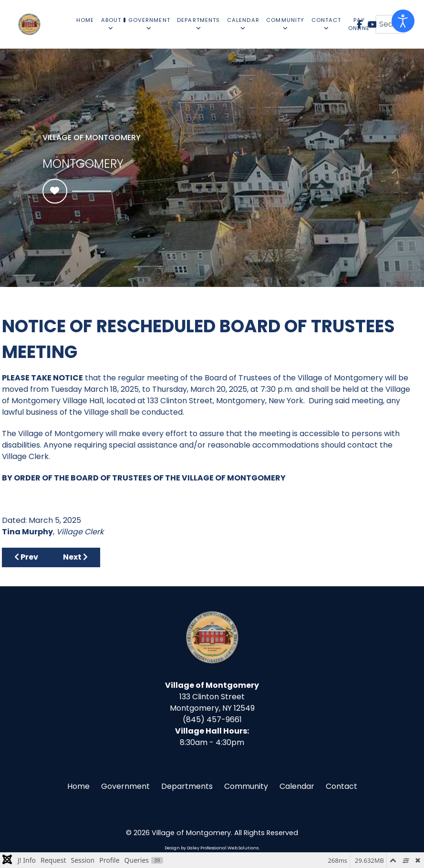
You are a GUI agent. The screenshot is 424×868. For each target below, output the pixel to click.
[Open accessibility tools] (403, 21)
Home (78, 786)
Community (246, 786)
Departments (187, 786)
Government (125, 786)
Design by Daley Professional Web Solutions (212, 848)
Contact (341, 786)
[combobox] (391, 24)
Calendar (297, 786)
